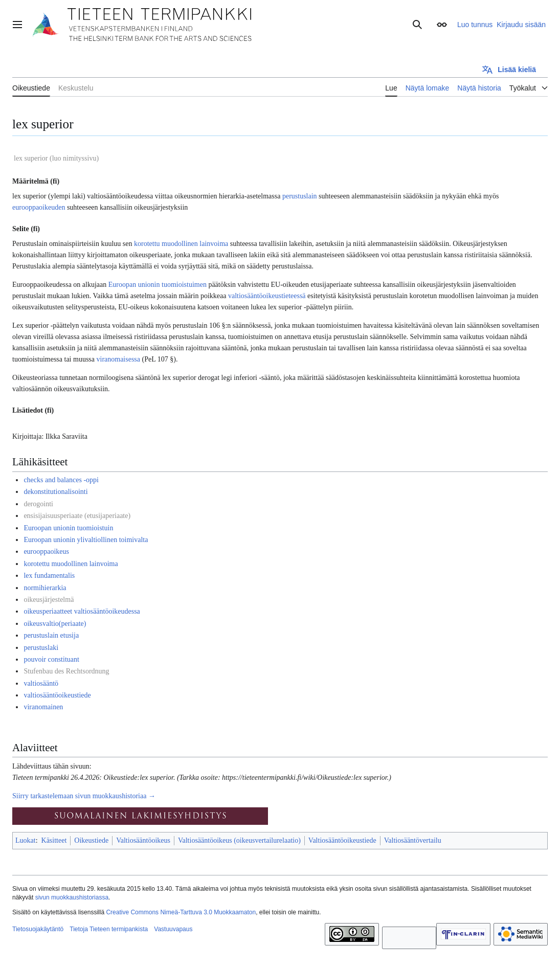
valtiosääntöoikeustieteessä (267, 296)
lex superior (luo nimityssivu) (56, 158)
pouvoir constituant (51, 659)
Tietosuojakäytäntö (38, 929)
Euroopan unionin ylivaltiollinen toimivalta (86, 540)
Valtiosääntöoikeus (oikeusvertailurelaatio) (239, 840)
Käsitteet (54, 840)
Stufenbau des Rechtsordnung (66, 671)
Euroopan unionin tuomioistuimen (158, 285)
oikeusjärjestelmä (49, 600)
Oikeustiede (91, 840)
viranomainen (43, 707)
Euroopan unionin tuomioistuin (68, 528)
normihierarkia (45, 588)
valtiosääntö (41, 683)
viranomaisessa (119, 359)
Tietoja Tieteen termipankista (109, 929)
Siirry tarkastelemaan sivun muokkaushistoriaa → (84, 796)
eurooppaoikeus (46, 551)
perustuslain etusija (51, 635)
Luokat (26, 840)
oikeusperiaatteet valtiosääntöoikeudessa (82, 611)
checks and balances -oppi (61, 480)
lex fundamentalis (49, 576)
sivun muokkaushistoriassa (72, 897)
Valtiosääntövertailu (413, 840)
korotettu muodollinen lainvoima (181, 244)
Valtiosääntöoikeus (143, 840)
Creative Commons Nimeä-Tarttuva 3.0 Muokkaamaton (181, 912)
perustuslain (300, 196)
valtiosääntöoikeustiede (57, 695)
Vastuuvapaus (173, 929)
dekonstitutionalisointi (55, 492)
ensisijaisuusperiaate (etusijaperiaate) (77, 516)
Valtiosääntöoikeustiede (342, 840)
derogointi (38, 504)
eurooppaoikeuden (39, 207)
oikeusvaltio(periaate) (55, 624)
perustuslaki (41, 648)
